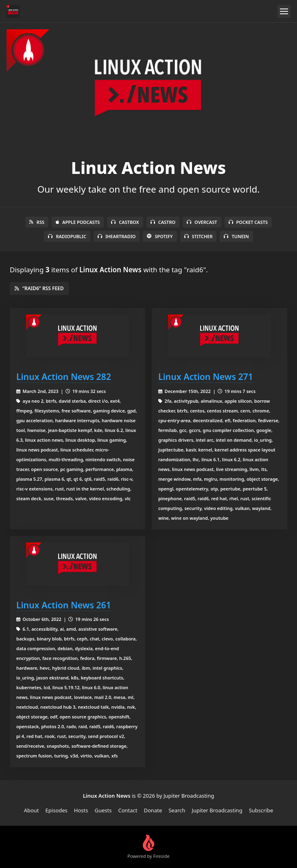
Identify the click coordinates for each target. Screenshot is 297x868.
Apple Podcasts (78, 222)
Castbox (125, 222)
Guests (103, 810)
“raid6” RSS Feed (39, 288)
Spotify (160, 236)
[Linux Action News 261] (78, 564)
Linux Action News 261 (64, 605)
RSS (37, 222)
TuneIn (236, 236)
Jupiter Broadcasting (217, 810)
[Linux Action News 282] (78, 336)
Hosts (81, 810)
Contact (128, 810)
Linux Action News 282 (64, 376)
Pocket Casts (248, 222)
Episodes (57, 810)
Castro (163, 222)
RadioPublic (67, 236)
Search (177, 810)
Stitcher (199, 236)
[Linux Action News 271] (219, 336)
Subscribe (261, 810)
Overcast (202, 222)
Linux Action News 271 (206, 376)
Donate (153, 810)
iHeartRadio (117, 236)
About (32, 810)
